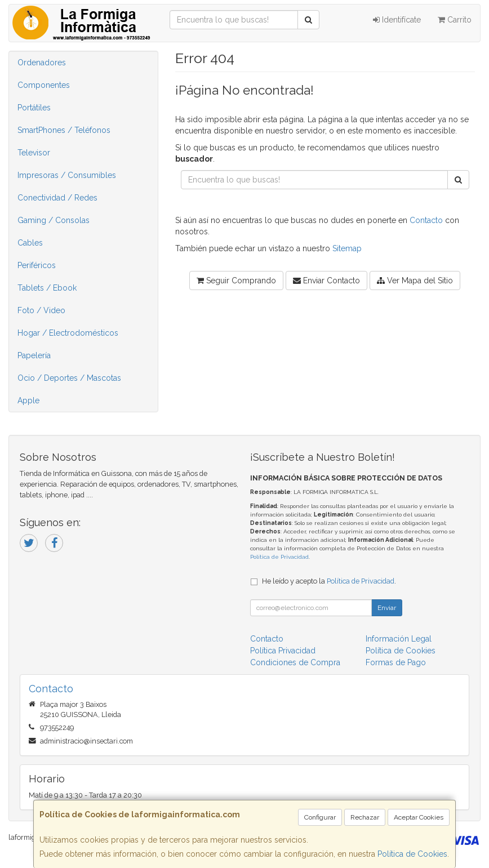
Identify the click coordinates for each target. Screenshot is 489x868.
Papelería (34, 355)
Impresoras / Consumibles (67, 175)
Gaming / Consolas (54, 220)
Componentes (44, 85)
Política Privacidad (283, 651)
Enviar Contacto (326, 281)
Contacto (426, 220)
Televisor (34, 153)
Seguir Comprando (236, 281)
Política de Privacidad (279, 557)
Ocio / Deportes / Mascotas (69, 378)
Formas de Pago (396, 662)
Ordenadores (42, 63)
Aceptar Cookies (419, 817)
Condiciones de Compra (295, 662)
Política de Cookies (412, 854)
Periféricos (37, 265)
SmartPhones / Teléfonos (64, 130)
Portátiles (34, 108)
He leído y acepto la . (329, 581)
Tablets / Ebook (47, 288)
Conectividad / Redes (57, 198)
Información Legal (399, 639)
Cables (30, 243)
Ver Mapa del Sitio (415, 281)
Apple (28, 400)
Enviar (387, 608)
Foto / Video (41, 310)
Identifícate (397, 20)
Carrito (455, 20)
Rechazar (365, 817)
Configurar (320, 817)
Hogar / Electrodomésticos (68, 333)
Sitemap (347, 248)
